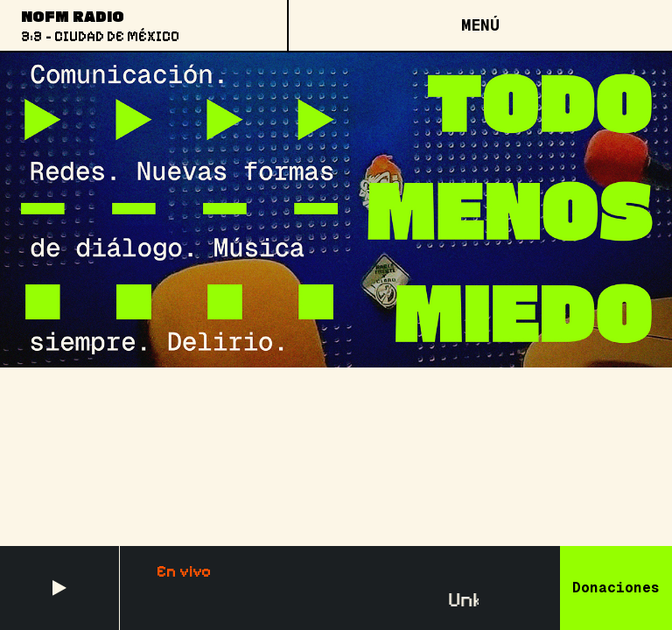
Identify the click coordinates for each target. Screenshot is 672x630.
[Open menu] (479, 25)
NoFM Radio (73, 16)
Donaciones (616, 588)
